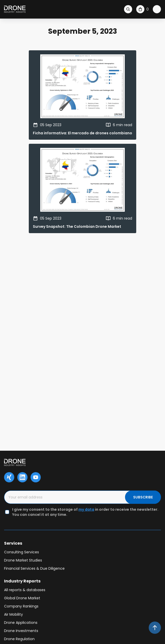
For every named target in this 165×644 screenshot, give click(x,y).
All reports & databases (25, 590)
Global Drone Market (22, 598)
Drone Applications (21, 623)
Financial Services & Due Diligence (34, 568)
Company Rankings (21, 606)
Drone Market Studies (23, 560)
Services (13, 543)
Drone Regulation (19, 639)
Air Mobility (13, 614)
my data (86, 509)
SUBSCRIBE (143, 497)
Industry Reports (22, 581)
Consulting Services (22, 552)
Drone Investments (21, 631)
